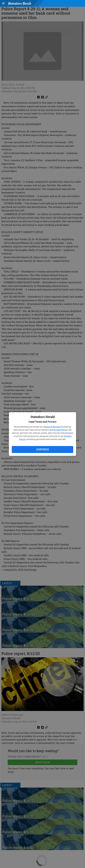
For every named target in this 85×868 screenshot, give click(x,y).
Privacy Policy (60, 430)
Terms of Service (52, 427)
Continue (42, 449)
